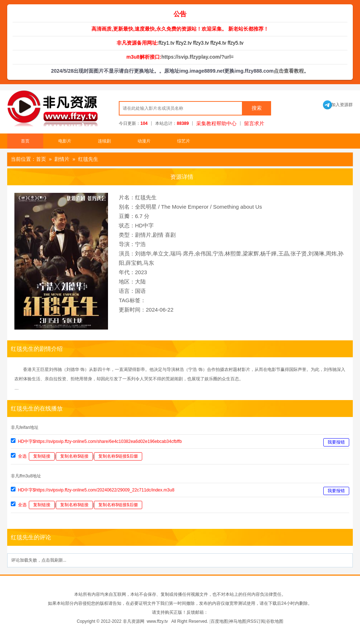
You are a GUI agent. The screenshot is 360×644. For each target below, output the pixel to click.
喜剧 (170, 235)
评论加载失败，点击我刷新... (39, 560)
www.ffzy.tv (157, 621)
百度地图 (219, 621)
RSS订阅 (256, 621)
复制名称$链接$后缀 (118, 456)
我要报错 (336, 442)
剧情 (158, 235)
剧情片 (62, 159)
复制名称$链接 (74, 456)
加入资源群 (338, 105)
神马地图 (238, 621)
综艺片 (184, 141)
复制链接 (42, 456)
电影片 (65, 141)
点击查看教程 (289, 71)
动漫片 (144, 141)
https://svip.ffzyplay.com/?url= (197, 57)
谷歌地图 (275, 621)
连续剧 (104, 141)
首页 (25, 141)
